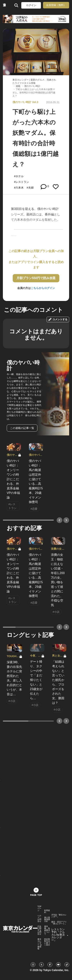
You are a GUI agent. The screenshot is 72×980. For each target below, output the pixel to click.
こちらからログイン (43, 288)
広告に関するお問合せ (39, 930)
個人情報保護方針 (47, 919)
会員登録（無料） (56, 5)
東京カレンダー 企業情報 (40, 944)
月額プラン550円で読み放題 (36, 278)
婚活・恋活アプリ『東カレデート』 (59, 923)
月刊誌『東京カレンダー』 (59, 916)
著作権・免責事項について (47, 930)
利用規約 (47, 911)
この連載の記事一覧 (22, 428)
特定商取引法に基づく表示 (47, 942)
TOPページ (39, 909)
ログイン (31, 5)
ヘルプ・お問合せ (39, 918)
